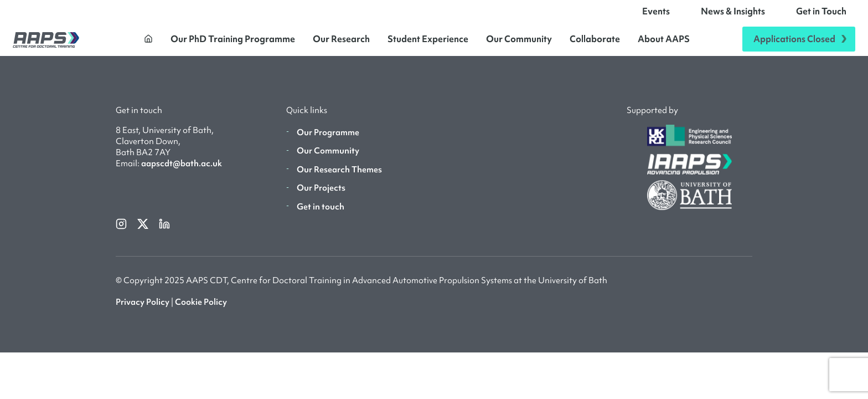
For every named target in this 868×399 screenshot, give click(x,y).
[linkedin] (164, 232)
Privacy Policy (143, 310)
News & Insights (733, 16)
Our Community (519, 43)
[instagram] (122, 232)
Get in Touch (821, 16)
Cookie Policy (201, 310)
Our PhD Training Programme (233, 43)
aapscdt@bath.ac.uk (182, 172)
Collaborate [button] (595, 43)
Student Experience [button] (428, 43)
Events (656, 16)
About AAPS (664, 43)
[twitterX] (144, 232)
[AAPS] (46, 44)
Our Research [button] (341, 43)
